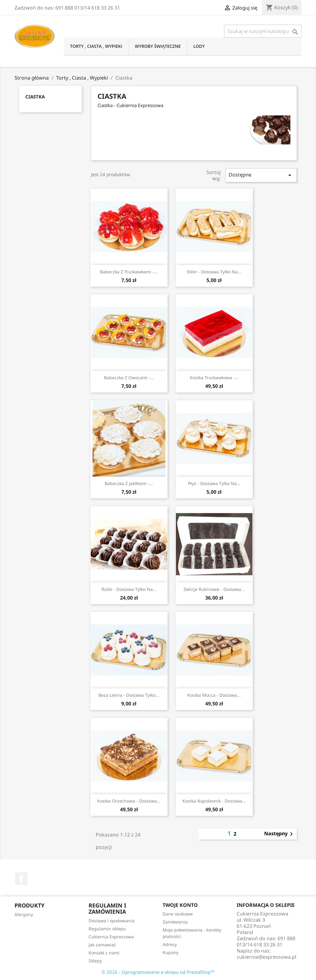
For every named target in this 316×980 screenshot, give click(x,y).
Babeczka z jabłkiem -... (129, 483)
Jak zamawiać (102, 945)
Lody (199, 46)
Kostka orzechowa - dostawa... (129, 801)
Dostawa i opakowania (112, 921)
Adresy (170, 944)
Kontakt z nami (104, 953)
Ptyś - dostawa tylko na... (214, 483)
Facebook (21, 878)
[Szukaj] (263, 31)
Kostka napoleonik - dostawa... (214, 801)
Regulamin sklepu (107, 929)
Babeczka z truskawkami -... (129, 272)
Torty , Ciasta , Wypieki (96, 46)
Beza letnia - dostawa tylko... (129, 695)
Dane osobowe (178, 914)
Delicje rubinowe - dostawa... (214, 589)
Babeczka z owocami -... (129, 378)
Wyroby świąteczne (158, 46)
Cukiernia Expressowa (111, 937)
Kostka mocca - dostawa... (214, 695)
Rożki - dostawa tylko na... (129, 589)
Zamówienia (175, 922)
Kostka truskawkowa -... (214, 378)
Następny (280, 834)
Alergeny (24, 914)
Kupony (170, 952)
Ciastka (35, 97)
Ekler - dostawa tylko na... (214, 272)
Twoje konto (180, 905)
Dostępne (261, 175)
